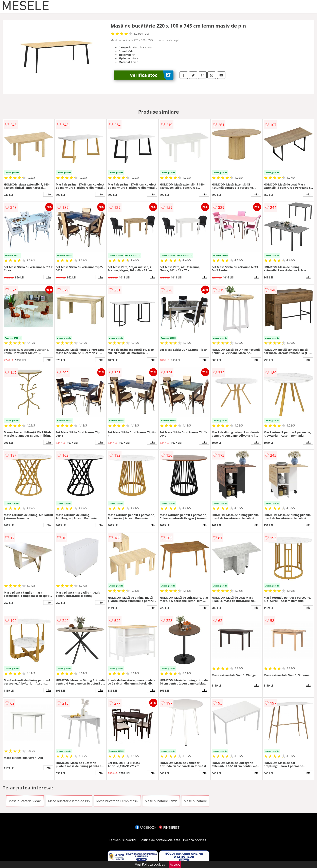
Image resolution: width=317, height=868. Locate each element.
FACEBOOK (146, 827)
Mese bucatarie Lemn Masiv (117, 801)
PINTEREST (169, 827)
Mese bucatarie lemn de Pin (69, 801)
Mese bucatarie (195, 801)
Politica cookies (195, 840)
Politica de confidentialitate (160, 840)
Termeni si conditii (123, 840)
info (48, 194)
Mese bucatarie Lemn (161, 801)
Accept (175, 864)
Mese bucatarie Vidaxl (25, 801)
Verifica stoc (152, 75)
